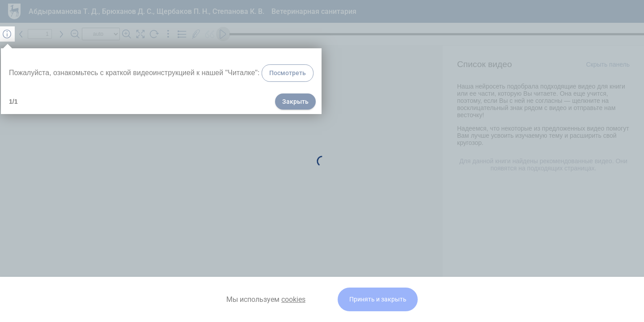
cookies (293, 299)
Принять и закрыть (378, 299)
